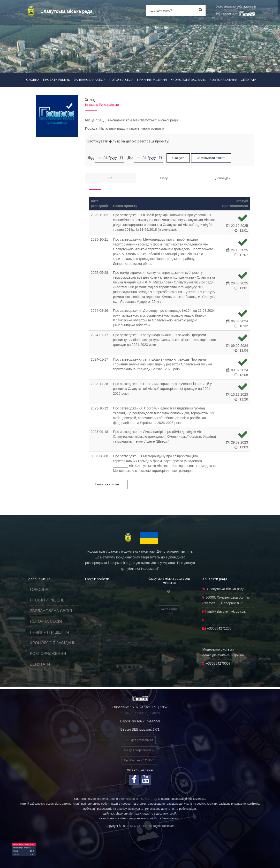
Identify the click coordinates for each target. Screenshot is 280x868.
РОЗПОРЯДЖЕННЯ (223, 80)
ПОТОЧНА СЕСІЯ (121, 80)
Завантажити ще (109, 484)
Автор (164, 178)
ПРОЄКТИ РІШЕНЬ (57, 80)
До (130, 157)
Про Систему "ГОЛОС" (139, 760)
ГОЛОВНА (32, 80)
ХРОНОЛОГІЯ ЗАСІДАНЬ (188, 80)
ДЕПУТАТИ (249, 80)
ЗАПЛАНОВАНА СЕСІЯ (90, 80)
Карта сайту (169, 609)
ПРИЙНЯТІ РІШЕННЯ (152, 80)
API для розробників (139, 740)
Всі (110, 178)
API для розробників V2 (139, 750)
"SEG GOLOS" (139, 826)
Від (91, 157)
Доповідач (223, 178)
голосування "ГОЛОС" (136, 799)
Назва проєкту (125, 206)
